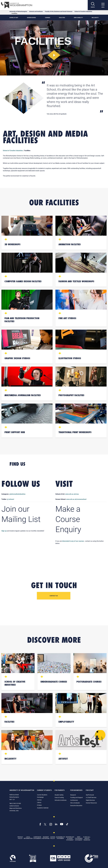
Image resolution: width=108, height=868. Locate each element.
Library (39, 802)
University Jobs (14, 811)
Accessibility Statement (60, 838)
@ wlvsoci (11, 499)
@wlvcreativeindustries (17, 494)
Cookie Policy (53, 838)
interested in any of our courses (73, 541)
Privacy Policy (20, 838)
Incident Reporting (46, 838)
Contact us (54, 596)
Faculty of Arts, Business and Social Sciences (59, 11)
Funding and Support (77, 797)
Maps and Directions (16, 808)
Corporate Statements (37, 838)
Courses (48, 18)
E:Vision (39, 805)
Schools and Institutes (36, 11)
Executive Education (76, 805)
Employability (78, 18)
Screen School (31, 18)
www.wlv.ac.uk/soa (72, 494)
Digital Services (90, 800)
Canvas (39, 800)
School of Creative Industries (83, 11)
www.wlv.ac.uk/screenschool (76, 499)
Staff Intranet (90, 795)
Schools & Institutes (61, 800)
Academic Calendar (43, 808)
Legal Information (28, 838)
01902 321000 (17, 803)
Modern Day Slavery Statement (70, 838)
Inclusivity (95, 18)
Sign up (4, 531)
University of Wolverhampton (18, 11)
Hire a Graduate (75, 803)
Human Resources (91, 803)
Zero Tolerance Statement (79, 838)
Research (73, 795)
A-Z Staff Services (91, 797)
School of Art (14, 18)
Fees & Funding (59, 797)
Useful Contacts (14, 806)
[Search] (93, 5)
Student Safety (59, 795)
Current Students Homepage (42, 796)
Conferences (74, 800)
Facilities (62, 18)
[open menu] (103, 5)
